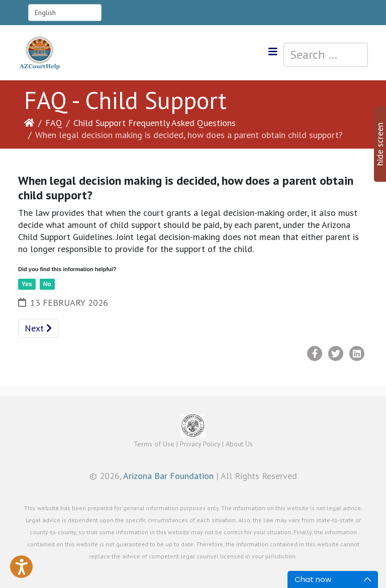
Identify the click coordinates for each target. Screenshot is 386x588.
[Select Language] (65, 13)
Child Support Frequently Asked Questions (155, 123)
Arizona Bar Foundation (168, 476)
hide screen (380, 144)
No (47, 284)
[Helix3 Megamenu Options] (273, 52)
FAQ (54, 123)
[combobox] (326, 55)
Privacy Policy (200, 444)
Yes (27, 284)
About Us (239, 444)
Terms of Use (154, 444)
